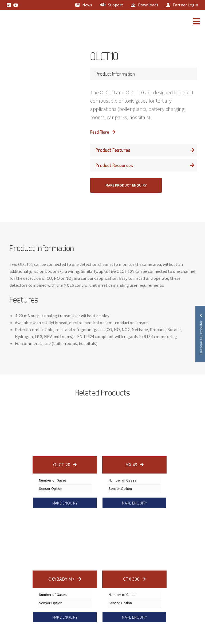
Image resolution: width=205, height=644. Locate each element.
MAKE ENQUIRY (65, 503)
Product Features (113, 150)
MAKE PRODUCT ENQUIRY (126, 185)
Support (112, 5)
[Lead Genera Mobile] (22, 22)
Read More (100, 132)
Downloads (145, 5)
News (84, 5)
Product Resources (114, 165)
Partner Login (182, 5)
